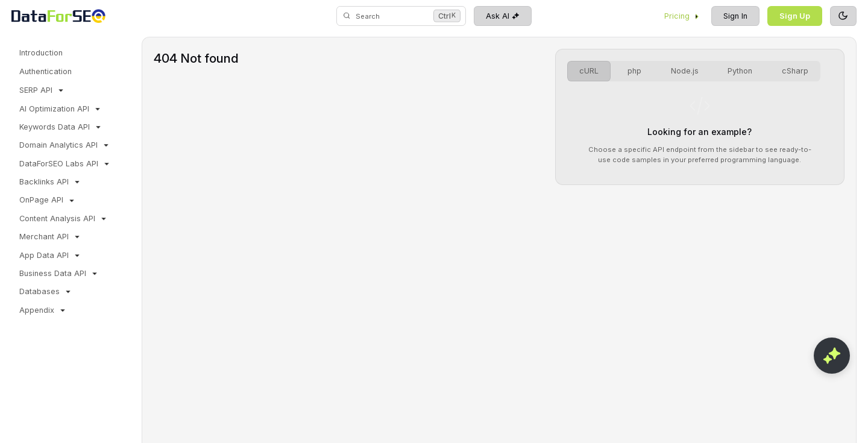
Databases (46, 292)
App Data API (51, 256)
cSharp (795, 71)
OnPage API (48, 200)
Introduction (41, 53)
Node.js (685, 71)
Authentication (46, 71)
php (634, 71)
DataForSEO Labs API (65, 164)
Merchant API (51, 237)
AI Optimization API (61, 109)
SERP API (42, 90)
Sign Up (795, 16)
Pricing (682, 16)
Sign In (735, 16)
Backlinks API (51, 182)
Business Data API (59, 274)
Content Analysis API (64, 219)
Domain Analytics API (65, 145)
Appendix (43, 310)
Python (740, 71)
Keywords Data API (61, 127)
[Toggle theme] (843, 16)
